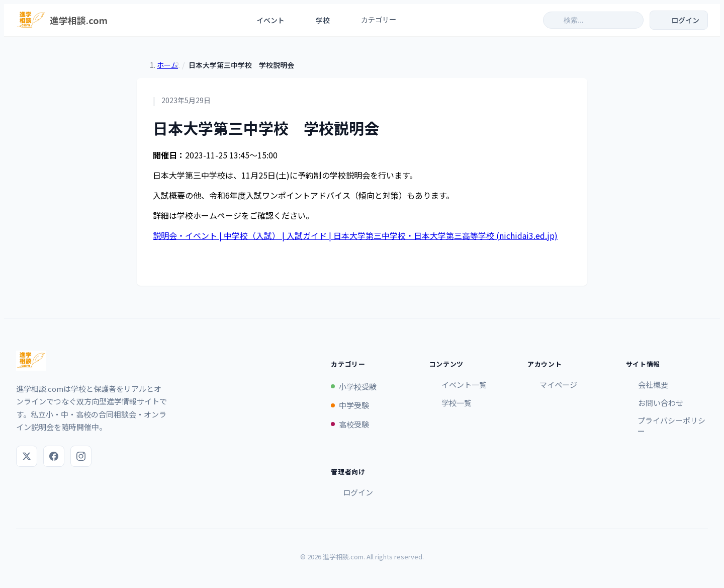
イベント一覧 (458, 385)
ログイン (352, 492)
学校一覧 (450, 403)
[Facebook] (54, 456)
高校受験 (350, 424)
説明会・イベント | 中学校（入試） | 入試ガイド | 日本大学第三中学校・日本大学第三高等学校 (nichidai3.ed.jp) (355, 235)
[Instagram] (81, 456)
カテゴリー (378, 20)
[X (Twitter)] (27, 456)
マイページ (552, 385)
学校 (316, 20)
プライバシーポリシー (666, 426)
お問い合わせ (655, 403)
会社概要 (647, 385)
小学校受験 (354, 387)
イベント (264, 20)
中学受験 (350, 405)
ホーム (167, 65)
